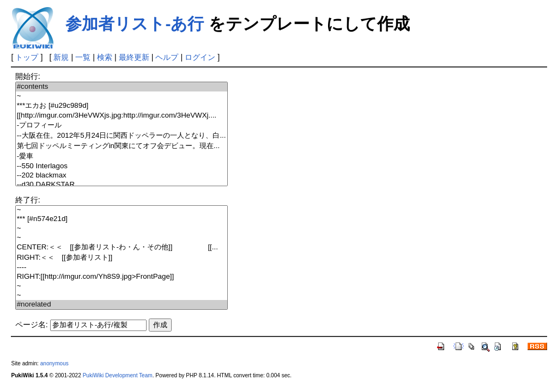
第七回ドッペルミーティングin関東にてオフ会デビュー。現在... (122, 146)
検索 (105, 57)
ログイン (200, 57)
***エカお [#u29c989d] (122, 106)
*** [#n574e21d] (122, 219)
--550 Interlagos (122, 166)
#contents (122, 87)
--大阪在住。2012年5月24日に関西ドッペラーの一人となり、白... (122, 136)
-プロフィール (122, 125)
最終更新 (134, 57)
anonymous (54, 363)
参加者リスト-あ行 (135, 24)
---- (122, 268)
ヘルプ (167, 57)
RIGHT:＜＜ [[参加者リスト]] (122, 258)
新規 (61, 57)
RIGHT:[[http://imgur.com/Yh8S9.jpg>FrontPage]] (122, 277)
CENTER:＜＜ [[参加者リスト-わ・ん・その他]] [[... (122, 247)
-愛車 (122, 157)
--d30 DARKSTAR (122, 185)
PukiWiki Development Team (118, 375)
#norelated (122, 305)
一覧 (83, 57)
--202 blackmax (122, 176)
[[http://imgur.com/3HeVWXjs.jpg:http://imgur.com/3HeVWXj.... (122, 116)
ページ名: (32, 324)
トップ (27, 57)
